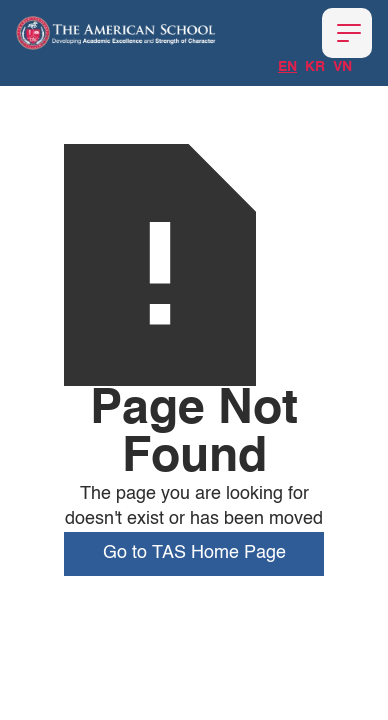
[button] (347, 33)
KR (315, 67)
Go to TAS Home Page (194, 553)
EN (287, 67)
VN (342, 67)
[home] (116, 33)
